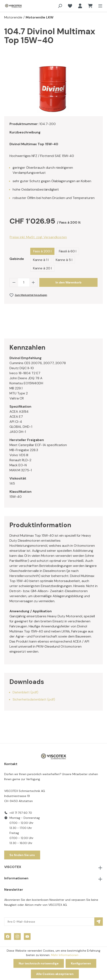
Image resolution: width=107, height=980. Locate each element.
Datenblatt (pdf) (25, 692)
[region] (53, 89)
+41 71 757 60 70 (21, 813)
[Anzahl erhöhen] (33, 282)
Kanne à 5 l (64, 260)
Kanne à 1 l (41, 260)
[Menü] (99, 6)
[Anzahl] (24, 282)
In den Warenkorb (69, 282)
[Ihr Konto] (80, 6)
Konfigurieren (81, 963)
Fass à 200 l (42, 251)
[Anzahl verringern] (14, 282)
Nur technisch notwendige (39, 963)
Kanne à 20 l (42, 268)
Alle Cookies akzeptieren (55, 974)
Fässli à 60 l (68, 251)
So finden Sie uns (22, 855)
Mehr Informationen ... (66, 955)
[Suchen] (60, 6)
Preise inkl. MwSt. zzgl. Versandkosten (38, 237)
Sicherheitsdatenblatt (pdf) (34, 699)
